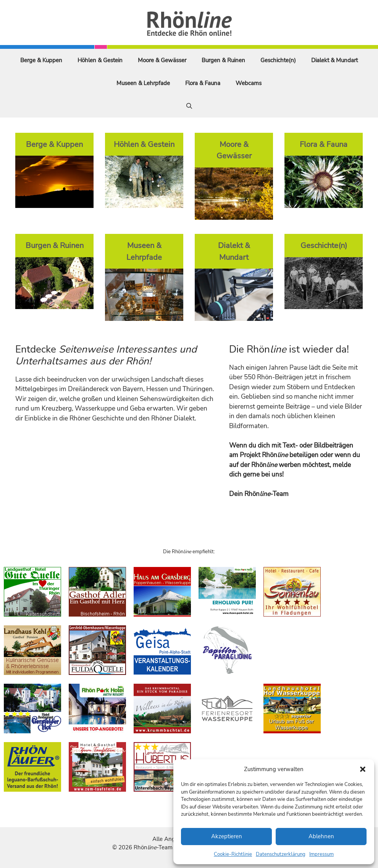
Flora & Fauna (203, 83)
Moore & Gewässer (162, 60)
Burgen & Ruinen (223, 60)
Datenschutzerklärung (281, 854)
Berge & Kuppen (41, 60)
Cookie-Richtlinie (233, 854)
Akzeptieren (227, 836)
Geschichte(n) (278, 60)
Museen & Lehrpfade (143, 83)
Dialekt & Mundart (334, 60)
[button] (363, 769)
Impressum (321, 854)
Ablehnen (321, 836)
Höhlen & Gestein (100, 60)
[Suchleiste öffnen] (189, 106)
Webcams (249, 83)
